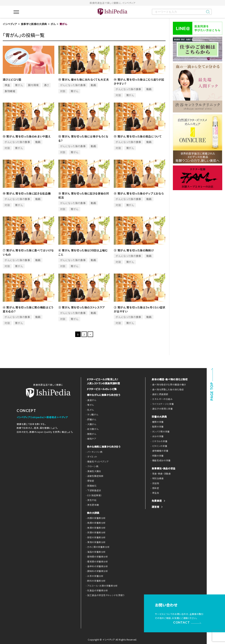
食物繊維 (10, 91)
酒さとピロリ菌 (12, 79)
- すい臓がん (92, 414)
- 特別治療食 (157, 478)
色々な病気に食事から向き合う (102, 446)
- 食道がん (91, 400)
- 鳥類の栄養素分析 (95, 522)
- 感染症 (154, 488)
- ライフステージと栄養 (161, 404)
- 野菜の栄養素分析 (95, 537)
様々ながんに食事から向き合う (102, 395)
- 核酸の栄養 (157, 456)
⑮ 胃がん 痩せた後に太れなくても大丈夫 (84, 79)
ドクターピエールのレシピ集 (101, 389)
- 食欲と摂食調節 (159, 394)
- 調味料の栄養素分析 (96, 571)
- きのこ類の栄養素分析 (97, 547)
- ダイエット (91, 456)
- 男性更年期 (92, 504)
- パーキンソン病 (93, 451)
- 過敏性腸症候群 (94, 476)
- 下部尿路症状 (93, 490)
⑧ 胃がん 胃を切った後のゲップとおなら (139, 193)
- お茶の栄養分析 (94, 576)
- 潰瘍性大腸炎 (93, 471)
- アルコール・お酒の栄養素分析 (101, 585)
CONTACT (182, 622)
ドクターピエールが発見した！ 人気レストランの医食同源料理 (102, 381)
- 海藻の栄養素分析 (95, 551)
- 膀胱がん (91, 434)
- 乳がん (90, 409)
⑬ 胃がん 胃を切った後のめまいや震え (27, 136)
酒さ (46, 85)
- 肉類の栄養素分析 (95, 518)
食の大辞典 (93, 512)
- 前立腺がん (92, 429)
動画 (93, 85)
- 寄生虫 (154, 493)
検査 (7, 85)
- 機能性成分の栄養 (160, 460)
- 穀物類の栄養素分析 (96, 556)
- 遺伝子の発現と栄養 (161, 409)
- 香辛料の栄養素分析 (96, 566)
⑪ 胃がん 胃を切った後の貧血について (138, 136)
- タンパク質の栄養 (159, 432)
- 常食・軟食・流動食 (160, 474)
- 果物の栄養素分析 (95, 542)
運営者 (155, 507)
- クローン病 (92, 466)
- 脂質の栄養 (157, 427)
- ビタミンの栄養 (158, 446)
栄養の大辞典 (159, 417)
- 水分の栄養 (157, 436)
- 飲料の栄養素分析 (95, 580)
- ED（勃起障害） (93, 495)
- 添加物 (154, 483)
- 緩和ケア (91, 438)
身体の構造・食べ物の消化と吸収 (168, 379)
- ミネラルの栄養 (158, 441)
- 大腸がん (91, 424)
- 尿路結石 (91, 485)
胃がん (19, 85)
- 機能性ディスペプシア (96, 461)
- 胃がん (90, 404)
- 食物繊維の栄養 (159, 451)
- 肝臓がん (91, 419)
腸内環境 (33, 85)
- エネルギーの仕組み (161, 399)
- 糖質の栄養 (157, 422)
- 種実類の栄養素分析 (96, 561)
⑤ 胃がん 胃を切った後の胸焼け (134, 250)
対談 (63, 91)
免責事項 (156, 501)
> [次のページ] (90, 334)
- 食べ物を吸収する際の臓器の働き (167, 385)
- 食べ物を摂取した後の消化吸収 (166, 389)
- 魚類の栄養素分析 (95, 527)
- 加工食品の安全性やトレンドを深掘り (104, 595)
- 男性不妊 (91, 500)
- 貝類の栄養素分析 (95, 532)
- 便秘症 (90, 480)
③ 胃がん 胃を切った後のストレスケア (82, 307)
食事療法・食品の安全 (163, 468)
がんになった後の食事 (73, 85)
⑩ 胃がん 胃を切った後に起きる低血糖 (27, 193)
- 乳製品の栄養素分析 (96, 590)
